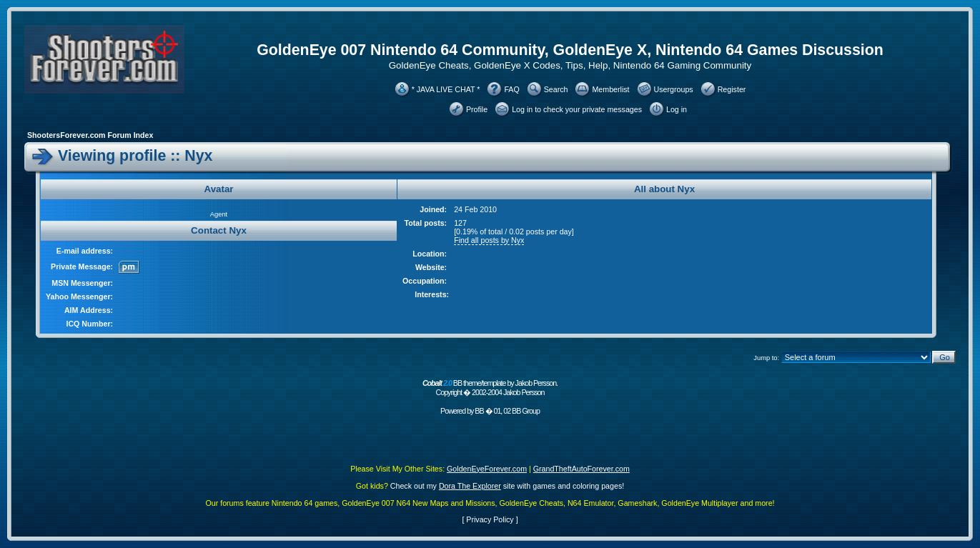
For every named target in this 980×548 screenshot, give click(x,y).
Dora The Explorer (470, 486)
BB (479, 411)
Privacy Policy (490, 519)
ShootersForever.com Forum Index (90, 135)
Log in (677, 109)
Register (732, 89)
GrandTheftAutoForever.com (581, 469)
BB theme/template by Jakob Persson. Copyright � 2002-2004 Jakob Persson (490, 388)
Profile (477, 109)
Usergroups (674, 89)
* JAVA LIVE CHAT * (446, 89)
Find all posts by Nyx (489, 240)
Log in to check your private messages (577, 109)
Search (556, 89)
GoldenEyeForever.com (487, 469)
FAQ (511, 89)
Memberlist (610, 89)
